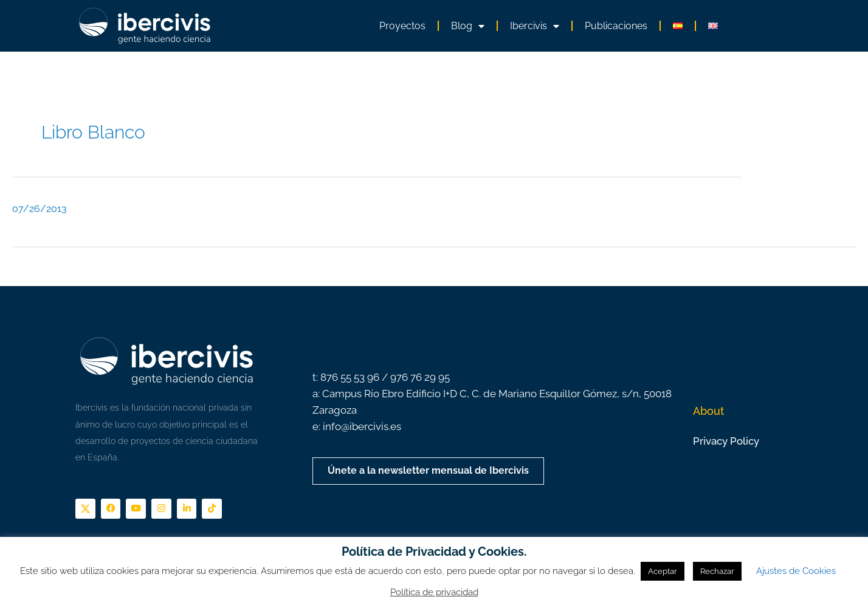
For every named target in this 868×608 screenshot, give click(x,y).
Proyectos (402, 26)
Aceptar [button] (663, 571)
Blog (468, 26)
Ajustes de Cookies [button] (796, 571)
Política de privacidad (434, 592)
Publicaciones (616, 26)
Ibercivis (535, 26)
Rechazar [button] (717, 571)
